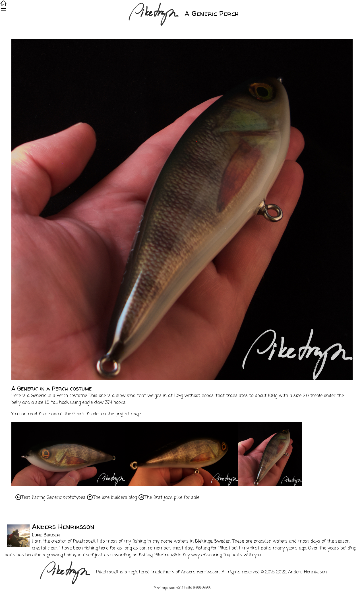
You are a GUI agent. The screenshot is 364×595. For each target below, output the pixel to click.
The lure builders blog (115, 498)
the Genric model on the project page (103, 414)
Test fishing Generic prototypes (53, 498)
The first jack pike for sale (172, 498)
